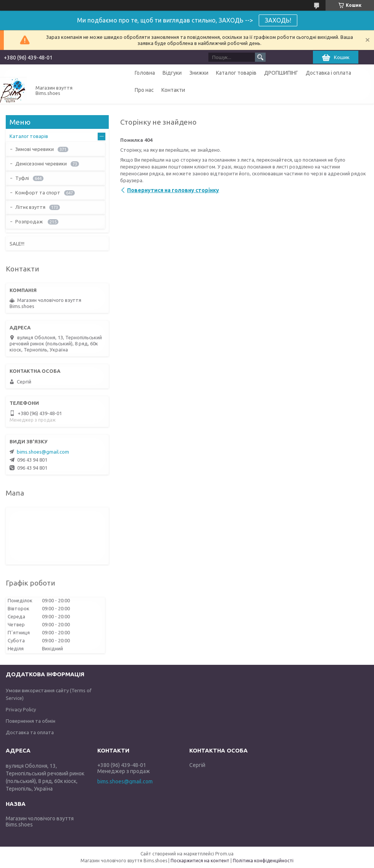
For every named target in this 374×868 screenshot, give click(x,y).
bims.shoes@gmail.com (43, 452)
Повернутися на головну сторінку (173, 190)
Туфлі (22, 178)
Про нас (144, 90)
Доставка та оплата (30, 732)
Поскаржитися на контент (200, 861)
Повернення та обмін (31, 721)
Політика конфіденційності (263, 861)
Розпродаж (30, 221)
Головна (145, 73)
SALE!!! (17, 244)
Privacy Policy (21, 709)
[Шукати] (260, 57)
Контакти (173, 90)
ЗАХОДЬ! (278, 20)
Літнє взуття (30, 207)
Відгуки (172, 73)
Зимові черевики (35, 149)
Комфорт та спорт (38, 193)
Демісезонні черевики (41, 164)
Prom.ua (224, 854)
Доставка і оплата (328, 73)
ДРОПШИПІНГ (281, 73)
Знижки (199, 73)
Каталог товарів (236, 73)
